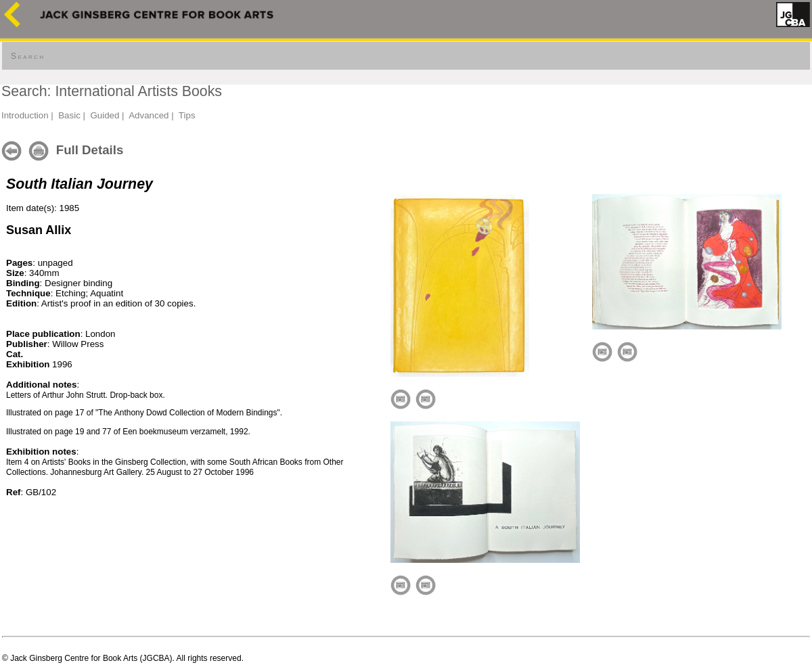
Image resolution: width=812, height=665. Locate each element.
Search (28, 56)
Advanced (149, 115)
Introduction (25, 115)
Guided (105, 115)
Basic (69, 115)
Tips (187, 115)
